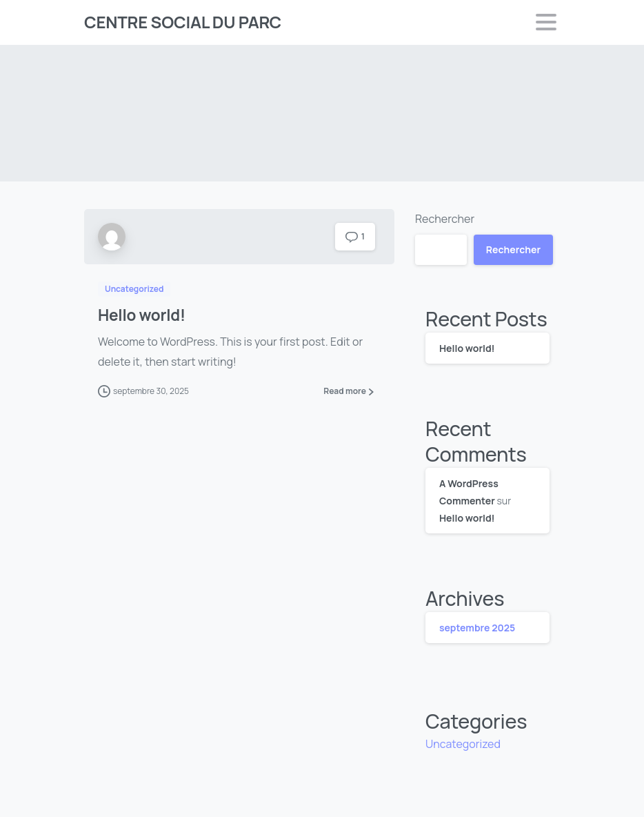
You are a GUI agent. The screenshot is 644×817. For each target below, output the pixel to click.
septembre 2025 (477, 628)
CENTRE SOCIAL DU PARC (183, 22)
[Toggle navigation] (546, 22)
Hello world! (142, 315)
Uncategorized (463, 744)
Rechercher (445, 219)
